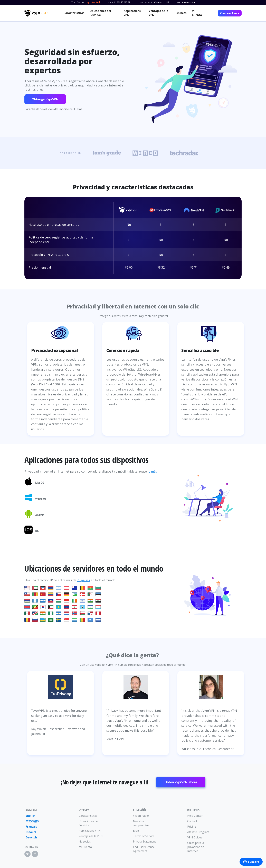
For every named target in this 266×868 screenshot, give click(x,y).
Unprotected (92, 2)
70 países (83, 580)
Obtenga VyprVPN (45, 99)
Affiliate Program (198, 832)
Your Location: (146, 2)
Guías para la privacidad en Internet (196, 847)
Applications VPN (132, 13)
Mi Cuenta (197, 13)
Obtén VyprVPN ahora (181, 782)
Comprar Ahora (230, 13)
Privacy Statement (144, 842)
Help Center (195, 816)
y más (153, 471)
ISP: (179, 2)
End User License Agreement (144, 849)
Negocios (85, 842)
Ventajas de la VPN (159, 13)
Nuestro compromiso (141, 823)
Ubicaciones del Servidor (100, 13)
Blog (136, 831)
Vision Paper (141, 816)
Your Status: (78, 2)
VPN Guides (195, 837)
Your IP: (112, 2)
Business (181, 13)
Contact (192, 821)
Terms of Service (144, 836)
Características (74, 13)
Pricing (192, 827)
